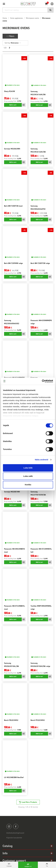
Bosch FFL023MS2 (38, 720)
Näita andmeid (42, 460)
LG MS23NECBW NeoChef (14, 777)
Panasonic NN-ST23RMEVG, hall (41, 550)
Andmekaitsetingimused (15, 833)
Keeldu (28, 485)
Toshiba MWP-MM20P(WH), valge (41, 608)
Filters (10, 36)
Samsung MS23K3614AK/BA (38, 93)
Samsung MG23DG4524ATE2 (38, 208)
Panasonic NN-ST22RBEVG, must (15, 608)
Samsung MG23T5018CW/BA (38, 493)
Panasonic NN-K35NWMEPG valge (41, 322)
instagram (9, 826)
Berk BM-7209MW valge (13, 263)
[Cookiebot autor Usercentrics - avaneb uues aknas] (42, 381)
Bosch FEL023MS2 (11, 720)
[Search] (28, 10)
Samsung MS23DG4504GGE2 (12, 322)
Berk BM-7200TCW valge (40, 263)
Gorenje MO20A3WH (12, 149)
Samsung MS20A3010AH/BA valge (40, 665)
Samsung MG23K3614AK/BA (38, 150)
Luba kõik (28, 468)
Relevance (16, 43)
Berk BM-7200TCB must (13, 206)
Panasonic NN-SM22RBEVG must (15, 550)
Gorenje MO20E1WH (12, 492)
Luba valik (28, 476)
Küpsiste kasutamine (14, 838)
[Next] (9, 48)
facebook (16, 826)
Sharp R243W (9, 91)
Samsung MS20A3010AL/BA (12, 665)
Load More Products (29, 802)
